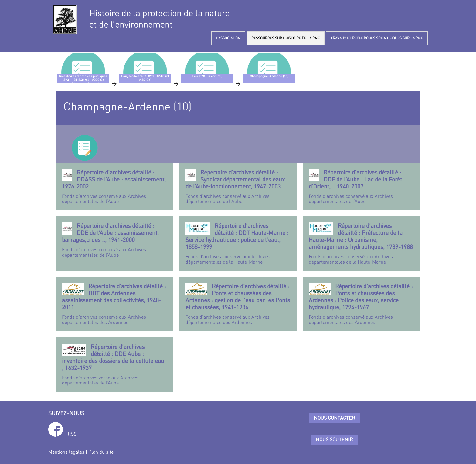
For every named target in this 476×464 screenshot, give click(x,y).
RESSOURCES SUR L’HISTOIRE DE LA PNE (286, 38)
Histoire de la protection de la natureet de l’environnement (160, 19)
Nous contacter (335, 418)
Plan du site (101, 452)
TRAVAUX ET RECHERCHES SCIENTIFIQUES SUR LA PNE (377, 38)
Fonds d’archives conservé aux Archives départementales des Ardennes (115, 304)
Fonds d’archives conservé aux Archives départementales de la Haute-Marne (238, 244)
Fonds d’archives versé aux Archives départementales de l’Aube (115, 365)
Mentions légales (66, 452)
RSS (72, 434)
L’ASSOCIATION (228, 38)
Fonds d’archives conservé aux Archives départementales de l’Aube (115, 187)
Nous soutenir (334, 439)
